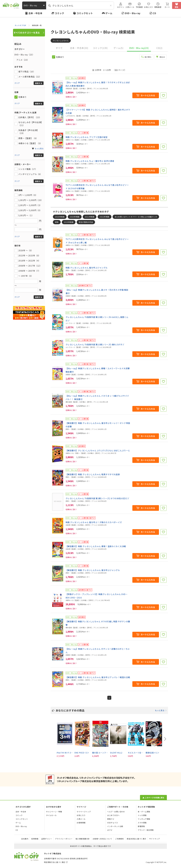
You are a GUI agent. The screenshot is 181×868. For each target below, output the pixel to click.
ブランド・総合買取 (146, 830)
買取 (177, 7)
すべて (59, 48)
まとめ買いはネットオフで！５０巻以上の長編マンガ (136, 217)
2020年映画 (75, 217)
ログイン (121, 7)
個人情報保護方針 (83, 839)
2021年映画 (90, 217)
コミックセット (85, 13)
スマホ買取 (142, 823)
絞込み (162, 57)
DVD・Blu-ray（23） (24, 55)
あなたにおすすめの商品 (111, 710)
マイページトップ (84, 812)
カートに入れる (148, 95)
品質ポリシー (47, 839)
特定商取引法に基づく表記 (55, 862)
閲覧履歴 (158, 7)
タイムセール (51, 815)
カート (167, 7)
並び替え (148, 57)
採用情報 (35, 839)
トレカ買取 (142, 815)
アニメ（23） (22, 60)
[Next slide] (165, 739)
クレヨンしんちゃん (61, 40)
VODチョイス (112, 823)
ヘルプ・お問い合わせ (116, 812)
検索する (39, 83)
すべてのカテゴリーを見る (27, 33)
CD (154, 13)
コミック (59, 13)
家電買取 (141, 826)
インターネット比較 (115, 826)
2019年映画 (69, 222)
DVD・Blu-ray (132, 13)
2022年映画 (104, 217)
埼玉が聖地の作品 (86, 222)
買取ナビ (111, 819)
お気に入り (148, 7)
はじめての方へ (113, 815)
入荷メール (130, 7)
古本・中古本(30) (79, 48)
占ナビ (110, 830)
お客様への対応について (102, 839)
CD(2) (159, 48)
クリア (17, 83)
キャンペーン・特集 (54, 812)
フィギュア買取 (144, 819)
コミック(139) (100, 48)
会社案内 (25, 839)
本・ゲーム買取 (144, 812)
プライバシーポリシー (64, 839)
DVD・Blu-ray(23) (139, 48)
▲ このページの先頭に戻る (153, 798)
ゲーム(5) (118, 48)
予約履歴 (139, 7)
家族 (57, 222)
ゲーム (109, 13)
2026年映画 (60, 217)
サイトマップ (154, 839)
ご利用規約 (119, 839)
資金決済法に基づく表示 (136, 839)
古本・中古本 (35, 13)
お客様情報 (81, 823)
